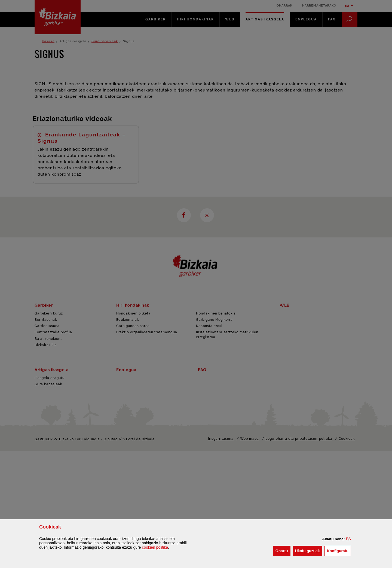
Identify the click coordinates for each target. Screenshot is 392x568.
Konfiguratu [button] (339, 550)
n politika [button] (155, 547)
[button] (348, 539)
